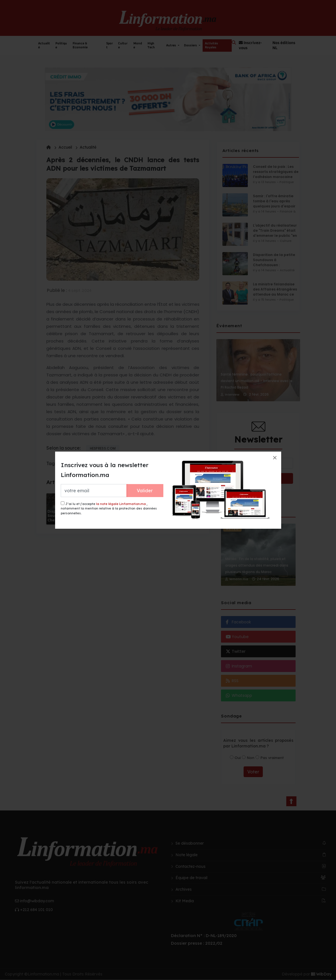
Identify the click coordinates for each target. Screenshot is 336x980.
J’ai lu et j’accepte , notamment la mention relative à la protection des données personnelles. (109, 508)
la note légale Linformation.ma (121, 504)
